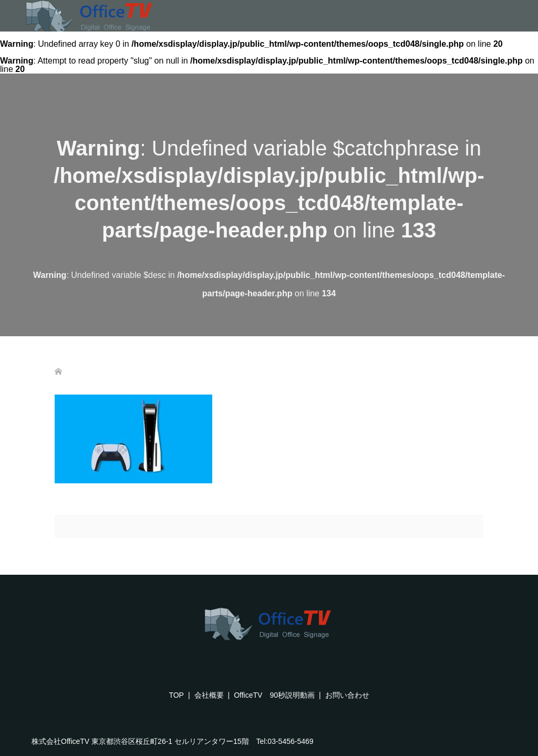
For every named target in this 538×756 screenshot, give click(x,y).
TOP (176, 695)
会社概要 (209, 695)
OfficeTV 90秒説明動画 (274, 695)
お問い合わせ (347, 695)
